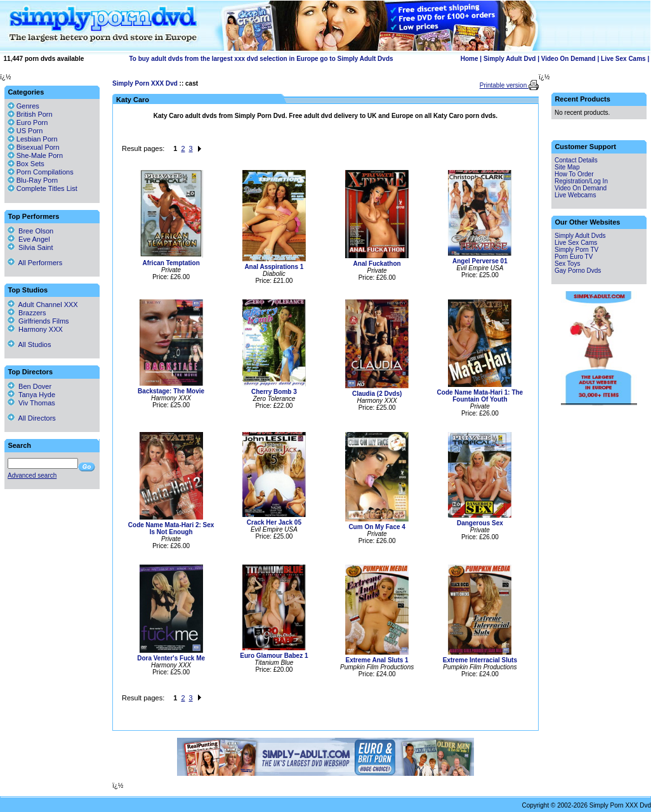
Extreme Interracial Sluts (480, 660)
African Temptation (171, 263)
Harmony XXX (35, 329)
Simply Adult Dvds (580, 236)
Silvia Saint (30, 247)
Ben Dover (30, 386)
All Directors (32, 418)
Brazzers (27, 313)
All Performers (35, 263)
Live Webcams (575, 195)
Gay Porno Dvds (578, 271)
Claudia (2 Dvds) (377, 394)
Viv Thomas (31, 403)
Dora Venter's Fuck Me (171, 658)
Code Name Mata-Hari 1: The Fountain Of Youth (480, 396)
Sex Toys (567, 264)
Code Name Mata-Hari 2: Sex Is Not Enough (171, 528)
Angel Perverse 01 (480, 261)
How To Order (574, 174)
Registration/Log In (581, 181)
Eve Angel (29, 239)
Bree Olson (30, 231)
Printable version (504, 85)
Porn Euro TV (574, 257)
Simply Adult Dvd (510, 59)
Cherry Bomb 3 (274, 392)
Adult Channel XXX (43, 304)
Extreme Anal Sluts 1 (377, 660)
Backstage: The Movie (171, 391)
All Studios (29, 344)
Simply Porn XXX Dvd (145, 83)
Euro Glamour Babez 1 (274, 656)
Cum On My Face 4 (377, 527)
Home (470, 59)
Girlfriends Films (38, 321)
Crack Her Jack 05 (274, 522)
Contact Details (576, 160)
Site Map (567, 167)
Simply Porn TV (576, 250)
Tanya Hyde (31, 395)
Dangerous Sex (480, 523)
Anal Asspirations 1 (274, 267)
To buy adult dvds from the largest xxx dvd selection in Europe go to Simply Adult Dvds (261, 59)
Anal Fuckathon (377, 264)
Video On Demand (569, 59)
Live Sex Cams (623, 59)
